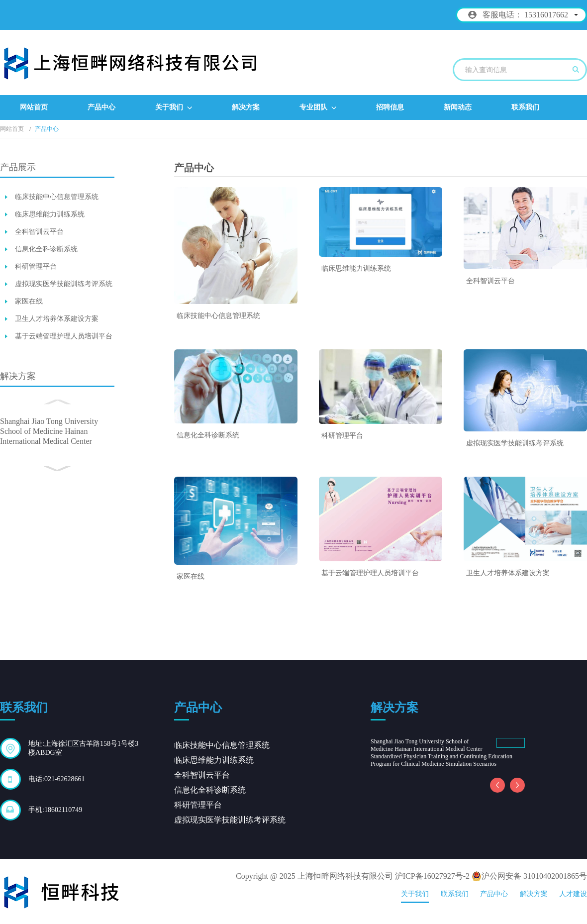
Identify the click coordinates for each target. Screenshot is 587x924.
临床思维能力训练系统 (50, 214)
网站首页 (34, 107)
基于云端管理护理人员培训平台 (64, 336)
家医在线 (29, 301)
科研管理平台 (36, 266)
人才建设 (573, 894)
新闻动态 (458, 107)
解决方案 (246, 107)
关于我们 (174, 108)
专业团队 (318, 108)
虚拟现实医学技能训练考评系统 (64, 284)
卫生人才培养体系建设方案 (57, 319)
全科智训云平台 (39, 232)
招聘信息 (390, 107)
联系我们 (525, 107)
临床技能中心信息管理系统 (57, 197)
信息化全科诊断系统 (46, 249)
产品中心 (101, 107)
